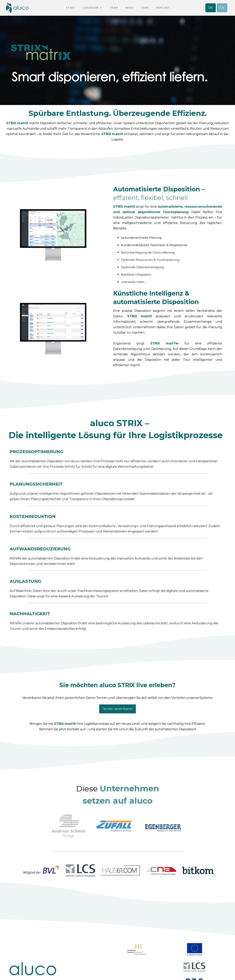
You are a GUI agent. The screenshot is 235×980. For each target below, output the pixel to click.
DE (211, 8)
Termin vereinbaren (117, 709)
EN (222, 8)
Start (71, 8)
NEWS (130, 8)
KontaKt (163, 8)
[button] (93, 8)
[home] (17, 8)
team (114, 8)
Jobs (145, 8)
